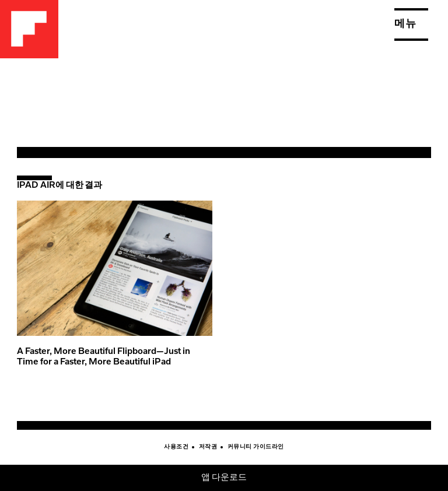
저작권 (208, 447)
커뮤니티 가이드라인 (256, 447)
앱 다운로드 (224, 478)
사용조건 (176, 447)
